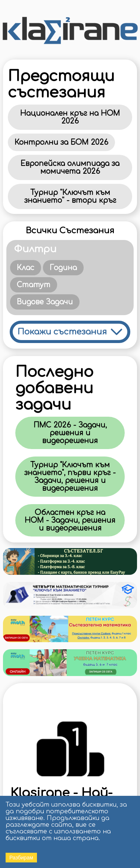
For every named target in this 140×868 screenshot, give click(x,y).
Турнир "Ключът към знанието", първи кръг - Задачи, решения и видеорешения (70, 477)
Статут (34, 285)
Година (63, 268)
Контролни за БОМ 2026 (61, 142)
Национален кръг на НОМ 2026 (70, 117)
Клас (26, 268)
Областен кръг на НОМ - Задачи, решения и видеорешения (70, 520)
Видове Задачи (45, 302)
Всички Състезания (70, 231)
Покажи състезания (62, 332)
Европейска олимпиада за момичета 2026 (70, 167)
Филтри (35, 249)
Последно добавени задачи (54, 388)
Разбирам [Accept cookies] (21, 858)
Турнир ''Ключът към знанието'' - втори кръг (70, 196)
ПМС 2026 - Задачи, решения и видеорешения (70, 433)
